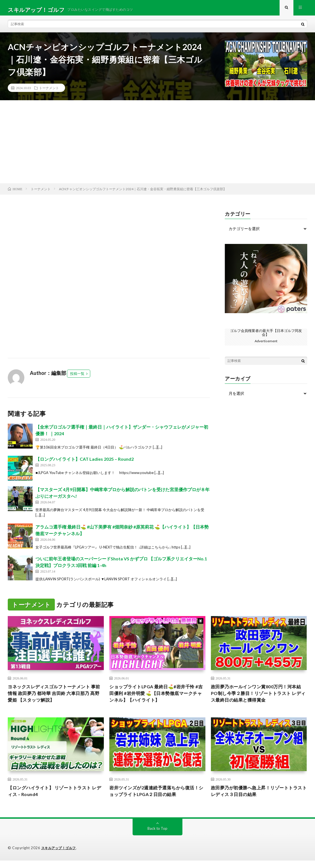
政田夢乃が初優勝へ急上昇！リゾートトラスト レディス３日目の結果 (257, 798)
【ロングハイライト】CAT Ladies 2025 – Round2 (85, 463)
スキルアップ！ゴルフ (60, 856)
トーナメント (49, 92)
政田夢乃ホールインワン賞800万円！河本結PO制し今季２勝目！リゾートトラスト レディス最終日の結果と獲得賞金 (259, 698)
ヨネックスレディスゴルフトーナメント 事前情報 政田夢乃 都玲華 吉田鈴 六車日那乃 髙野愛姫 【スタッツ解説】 (54, 698)
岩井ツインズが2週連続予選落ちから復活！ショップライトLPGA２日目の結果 (154, 798)
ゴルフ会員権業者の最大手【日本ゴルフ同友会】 (266, 336)
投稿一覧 (77, 377)
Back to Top (158, 836)
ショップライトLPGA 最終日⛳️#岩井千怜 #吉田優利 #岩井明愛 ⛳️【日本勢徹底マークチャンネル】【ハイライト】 (157, 698)
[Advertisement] (157, 146)
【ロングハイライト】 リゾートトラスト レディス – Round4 (54, 798)
